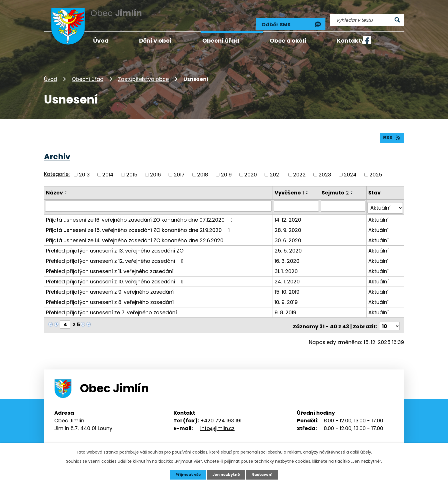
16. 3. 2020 (288, 254)
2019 (226, 170)
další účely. (361, 452)
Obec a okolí (288, 41)
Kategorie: (57, 170)
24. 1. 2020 (288, 275)
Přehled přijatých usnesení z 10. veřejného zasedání (116, 275)
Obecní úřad (88, 72)
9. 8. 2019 (286, 306)
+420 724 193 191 (221, 412)
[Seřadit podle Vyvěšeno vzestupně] (308, 187)
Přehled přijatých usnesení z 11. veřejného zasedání (110, 265)
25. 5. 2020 (289, 244)
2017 (179, 170)
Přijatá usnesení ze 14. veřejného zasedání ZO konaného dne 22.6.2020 (140, 234)
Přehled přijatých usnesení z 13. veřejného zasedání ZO (115, 244)
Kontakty (351, 41)
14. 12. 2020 (288, 213)
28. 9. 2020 (288, 223)
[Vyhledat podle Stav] (385, 202)
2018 (203, 170)
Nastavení (264, 474)
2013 (84, 170)
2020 (251, 170)
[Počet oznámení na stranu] (389, 318)
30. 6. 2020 (288, 234)
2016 (155, 170)
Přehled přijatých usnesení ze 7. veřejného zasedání (111, 306)
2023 (325, 170)
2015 (132, 170)
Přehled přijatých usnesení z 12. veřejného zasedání (116, 254)
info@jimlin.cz (217, 420)
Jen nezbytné (226, 474)
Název (54, 188)
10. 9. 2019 (287, 296)
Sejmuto (336, 188)
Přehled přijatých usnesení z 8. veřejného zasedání (110, 296)
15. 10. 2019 (288, 285)
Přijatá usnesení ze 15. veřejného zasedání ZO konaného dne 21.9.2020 (139, 223)
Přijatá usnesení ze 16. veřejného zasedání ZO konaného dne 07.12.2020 (141, 213)
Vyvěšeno (290, 188)
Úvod (51, 72)
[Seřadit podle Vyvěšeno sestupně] (308, 189)
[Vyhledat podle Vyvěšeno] (297, 202)
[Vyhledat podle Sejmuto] (344, 202)
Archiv (57, 152)
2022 (299, 170)
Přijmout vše (186, 474)
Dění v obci (155, 41)
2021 (275, 170)
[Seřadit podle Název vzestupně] (66, 187)
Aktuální (379, 213)
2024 (350, 170)
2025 (376, 170)
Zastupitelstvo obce (143, 72)
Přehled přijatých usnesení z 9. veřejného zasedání (110, 285)
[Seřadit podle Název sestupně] (66, 189)
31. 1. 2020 (287, 265)
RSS (392, 133)
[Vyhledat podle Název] (159, 202)
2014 (108, 170)
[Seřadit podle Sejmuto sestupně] (353, 189)
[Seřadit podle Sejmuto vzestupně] (353, 187)
